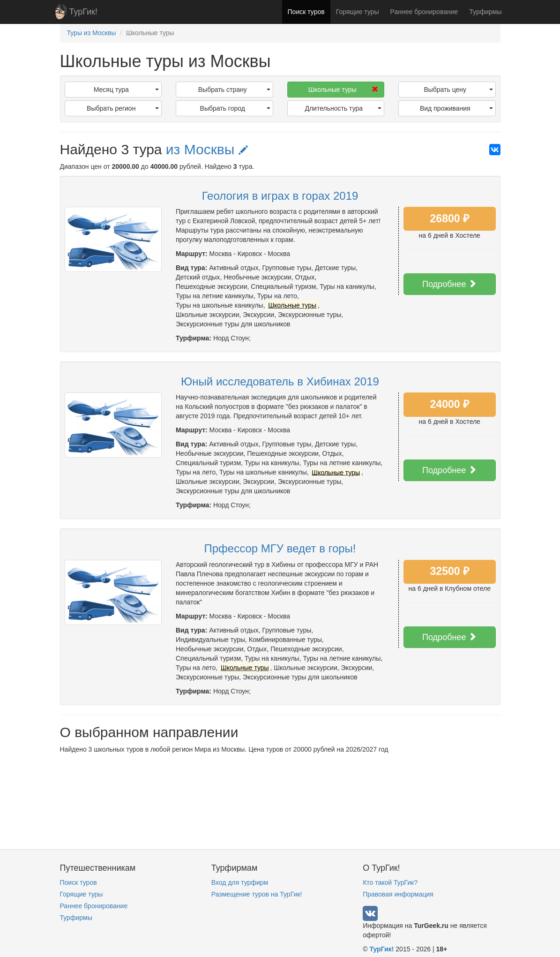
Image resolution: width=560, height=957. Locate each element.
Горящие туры (358, 12)
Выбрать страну (234, 90)
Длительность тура (343, 108)
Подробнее (449, 284)
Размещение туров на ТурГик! (257, 894)
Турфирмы (485, 12)
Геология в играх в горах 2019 (280, 196)
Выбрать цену (458, 90)
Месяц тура (126, 90)
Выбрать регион (123, 108)
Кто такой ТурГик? (390, 882)
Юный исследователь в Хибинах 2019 (280, 381)
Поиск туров (306, 12)
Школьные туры (343, 90)
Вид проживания (456, 108)
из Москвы (207, 149)
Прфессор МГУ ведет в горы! (280, 548)
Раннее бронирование (424, 12)
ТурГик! (83, 12)
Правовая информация (398, 894)
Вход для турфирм (240, 882)
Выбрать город (235, 108)
